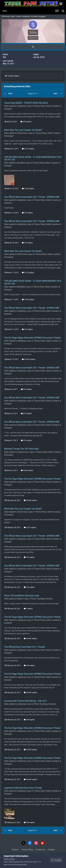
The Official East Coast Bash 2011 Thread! (25, 647)
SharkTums (22, 133)
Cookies (51, 850)
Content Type (12, 76)
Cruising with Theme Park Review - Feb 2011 (26, 701)
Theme (15, 850)
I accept (56, 860)
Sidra (6, 106)
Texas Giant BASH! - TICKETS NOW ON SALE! (26, 103)
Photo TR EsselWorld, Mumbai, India (22, 596)
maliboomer (23, 452)
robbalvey (21, 106)
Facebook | (26, 16)
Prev (10, 94)
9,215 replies (28, 149)
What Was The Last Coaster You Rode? (23, 130)
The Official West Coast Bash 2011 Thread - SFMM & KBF (32, 197)
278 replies (26, 122)
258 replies (29, 720)
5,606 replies (27, 470)
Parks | (13, 16)
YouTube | (34, 16)
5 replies (28, 609)
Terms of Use (9, 859)
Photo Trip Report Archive (42, 599)
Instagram (42, 16)
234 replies (29, 665)
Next (56, 94)
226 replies (29, 822)
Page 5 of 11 (33, 94)
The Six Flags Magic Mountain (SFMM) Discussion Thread (32, 338)
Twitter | (19, 16)
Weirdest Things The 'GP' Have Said (21, 449)
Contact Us (40, 850)
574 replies (27, 213)
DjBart (20, 599)
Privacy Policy (27, 850)
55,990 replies (29, 359)
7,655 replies (28, 189)
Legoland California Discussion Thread (23, 788)
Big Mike (21, 163)
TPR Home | (6, 16)
